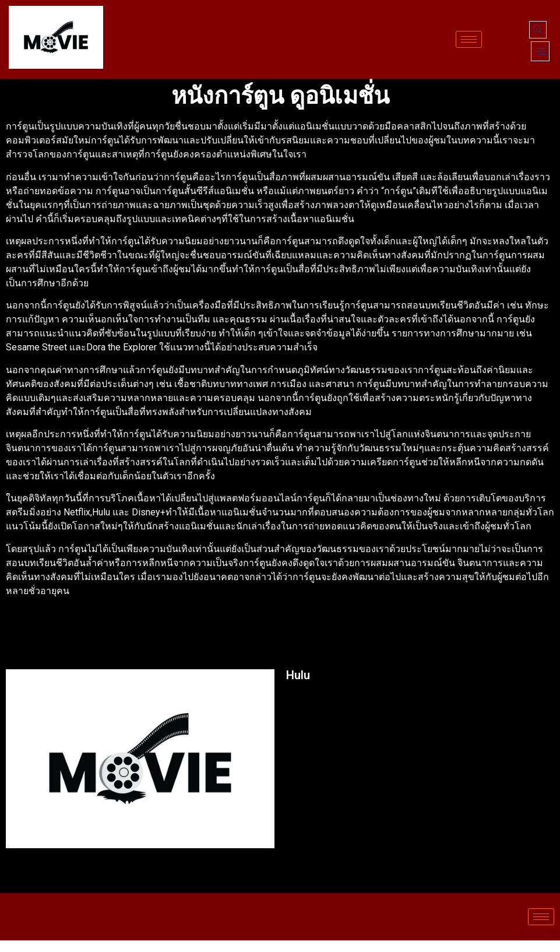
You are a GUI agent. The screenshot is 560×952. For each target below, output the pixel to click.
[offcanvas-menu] (540, 51)
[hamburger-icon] (469, 39)
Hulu (298, 675)
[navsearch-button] (538, 30)
